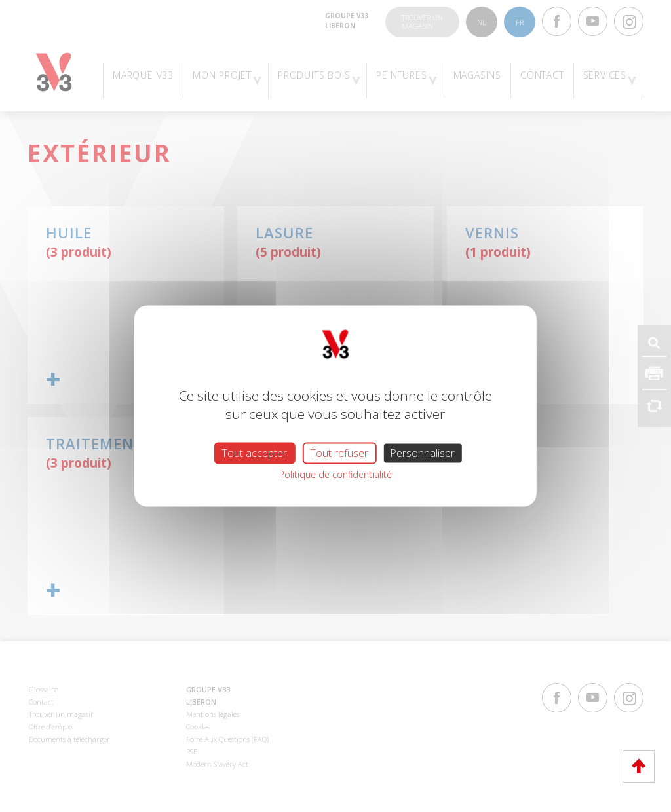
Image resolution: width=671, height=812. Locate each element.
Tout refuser (339, 453)
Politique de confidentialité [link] (335, 474)
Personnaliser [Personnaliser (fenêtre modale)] (422, 453)
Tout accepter (254, 453)
